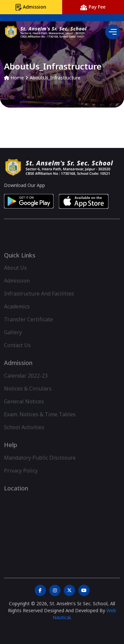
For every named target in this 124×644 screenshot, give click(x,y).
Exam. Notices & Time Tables (40, 422)
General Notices (24, 409)
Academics (17, 315)
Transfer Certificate (28, 328)
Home (14, 78)
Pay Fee (93, 7)
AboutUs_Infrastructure (55, 78)
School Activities (24, 435)
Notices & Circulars (28, 396)
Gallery (13, 341)
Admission (31, 7)
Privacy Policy (21, 479)
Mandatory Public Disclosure (40, 466)
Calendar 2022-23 (26, 384)
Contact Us (17, 353)
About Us (15, 276)
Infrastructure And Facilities (39, 302)
